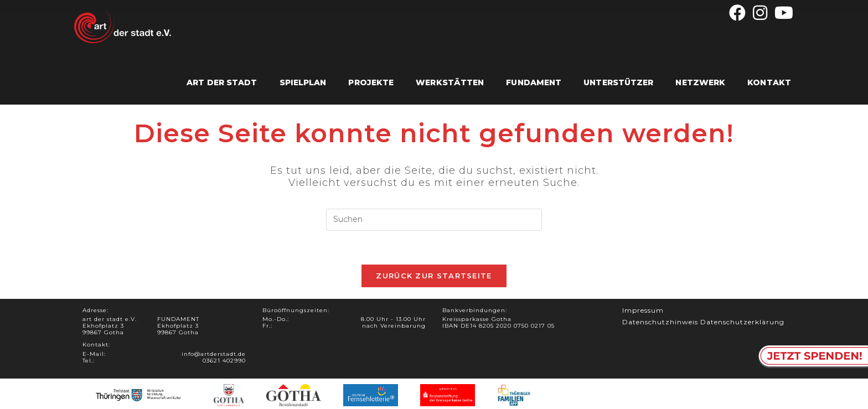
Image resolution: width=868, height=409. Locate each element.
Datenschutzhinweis (660, 322)
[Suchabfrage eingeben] (434, 220)
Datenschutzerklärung (742, 322)
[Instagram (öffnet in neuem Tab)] (760, 13)
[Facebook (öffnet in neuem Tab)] (738, 13)
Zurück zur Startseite (434, 276)
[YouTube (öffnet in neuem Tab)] (782, 13)
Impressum (643, 310)
